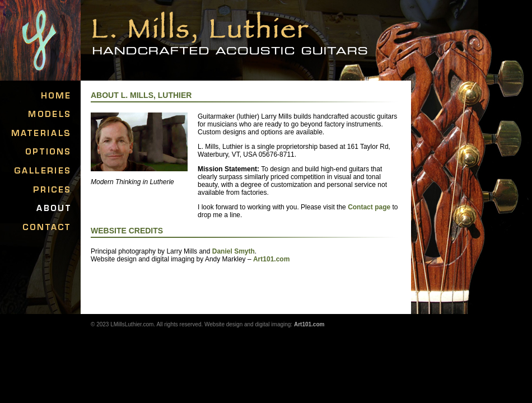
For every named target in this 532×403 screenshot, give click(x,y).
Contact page (369, 207)
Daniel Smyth (234, 251)
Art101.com (271, 259)
